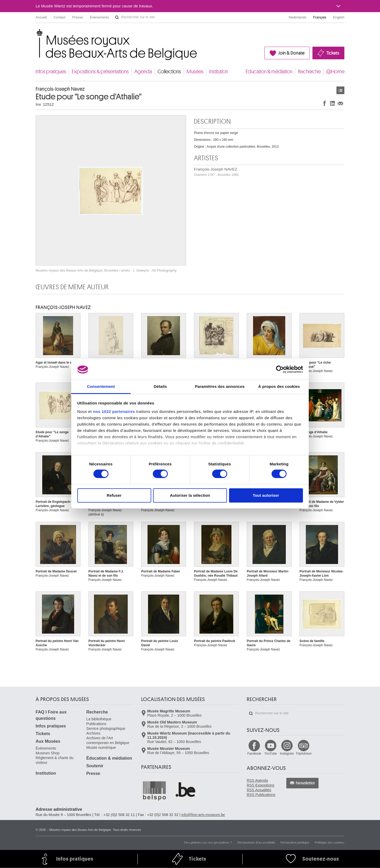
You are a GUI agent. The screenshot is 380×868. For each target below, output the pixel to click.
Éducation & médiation (269, 72)
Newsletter (305, 783)
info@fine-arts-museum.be (203, 815)
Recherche (309, 72)
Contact (60, 17)
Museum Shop (47, 753)
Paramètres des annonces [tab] (220, 386)
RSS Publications (261, 795)
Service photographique (106, 729)
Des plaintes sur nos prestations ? (208, 842)
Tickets (333, 53)
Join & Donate (291, 53)
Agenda (143, 72)
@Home (335, 72)
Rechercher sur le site (117, 17)
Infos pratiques (51, 72)
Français (320, 17)
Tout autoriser (266, 495)
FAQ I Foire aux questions (51, 715)
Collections (169, 72)
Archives (93, 733)
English (339, 17)
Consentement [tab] (101, 386)
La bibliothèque (99, 719)
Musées (195, 72)
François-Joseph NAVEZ (216, 172)
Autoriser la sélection (190, 495)
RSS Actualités (259, 790)
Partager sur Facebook (325, 103)
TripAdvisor (304, 754)
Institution (218, 72)
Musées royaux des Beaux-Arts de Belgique (36, 34)
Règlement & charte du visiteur (54, 760)
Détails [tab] (160, 386)
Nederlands (298, 17)
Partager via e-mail (340, 103)
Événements (99, 17)
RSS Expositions (260, 785)
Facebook (254, 754)
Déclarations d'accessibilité (256, 842)
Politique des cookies (329, 842)
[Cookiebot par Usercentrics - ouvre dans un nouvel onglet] (280, 369)
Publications (96, 724)
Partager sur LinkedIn (332, 103)
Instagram (287, 754)
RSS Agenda (257, 780)
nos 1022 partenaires (114, 411)
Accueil (41, 17)
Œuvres (340, 90)
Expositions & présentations (100, 72)
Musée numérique (101, 748)
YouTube (271, 754)
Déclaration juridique (295, 842)
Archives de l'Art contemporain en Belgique (108, 740)
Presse (78, 17)
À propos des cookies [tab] (279, 386)
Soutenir (95, 766)
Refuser (114, 495)
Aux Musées (48, 741)
